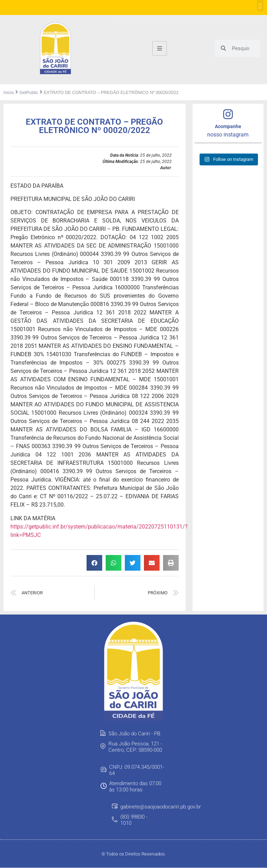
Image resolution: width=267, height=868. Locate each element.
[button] (260, 6)
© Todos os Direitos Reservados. (134, 854)
